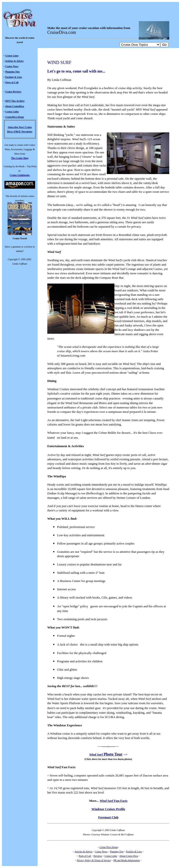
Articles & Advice (14, 61)
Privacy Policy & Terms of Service (94, 860)
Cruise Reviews (13, 92)
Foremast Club (108, 817)
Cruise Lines (12, 56)
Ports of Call (12, 82)
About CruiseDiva (15, 106)
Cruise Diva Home (109, 847)
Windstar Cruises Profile (108, 809)
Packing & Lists (14, 77)
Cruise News (12, 66)
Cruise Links (12, 112)
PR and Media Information (126, 860)
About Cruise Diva (129, 856)
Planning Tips (13, 72)
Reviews (98, 856)
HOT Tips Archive (15, 101)
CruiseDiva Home (15, 117)
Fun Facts (114, 801)
